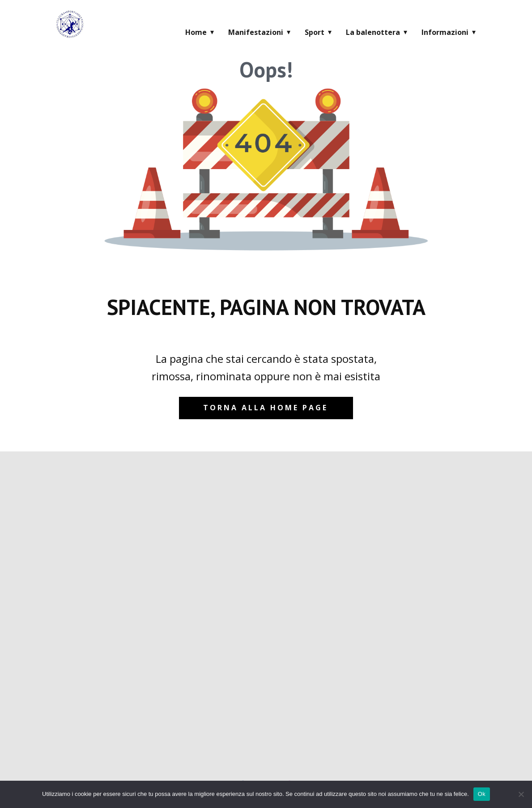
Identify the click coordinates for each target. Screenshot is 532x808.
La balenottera (373, 32)
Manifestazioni (256, 32)
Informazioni (445, 32)
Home (196, 32)
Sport (315, 32)
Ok (482, 794)
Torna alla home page (266, 408)
